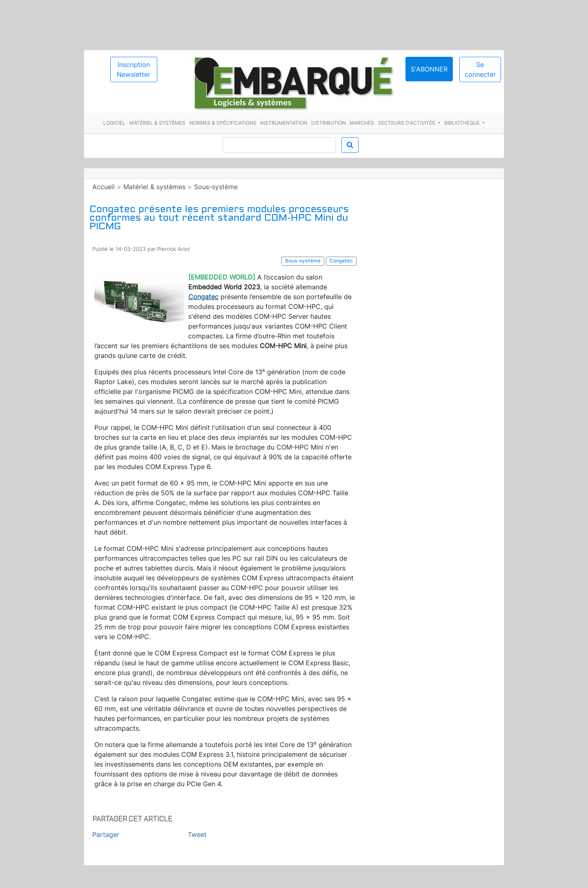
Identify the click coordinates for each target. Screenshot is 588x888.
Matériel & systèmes (157, 123)
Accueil (104, 187)
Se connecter (480, 69)
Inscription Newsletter (134, 69)
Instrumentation (284, 123)
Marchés (362, 123)
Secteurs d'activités (407, 123)
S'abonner (429, 69)
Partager (106, 834)
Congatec (203, 297)
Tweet (197, 834)
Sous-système (216, 187)
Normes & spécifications (223, 123)
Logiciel (114, 123)
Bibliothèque (463, 123)
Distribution (329, 123)
